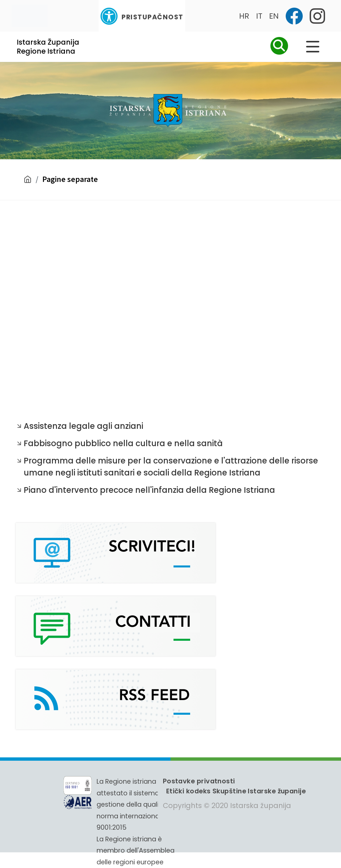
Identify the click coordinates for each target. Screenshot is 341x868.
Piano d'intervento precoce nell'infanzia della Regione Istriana (149, 490)
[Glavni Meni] (313, 47)
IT (259, 16)
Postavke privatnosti (199, 781)
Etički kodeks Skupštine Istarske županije (236, 791)
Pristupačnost (142, 16)
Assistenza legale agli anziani (83, 426)
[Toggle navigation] (30, 16)
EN (274, 16)
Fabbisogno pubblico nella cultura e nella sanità (123, 443)
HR (244, 16)
